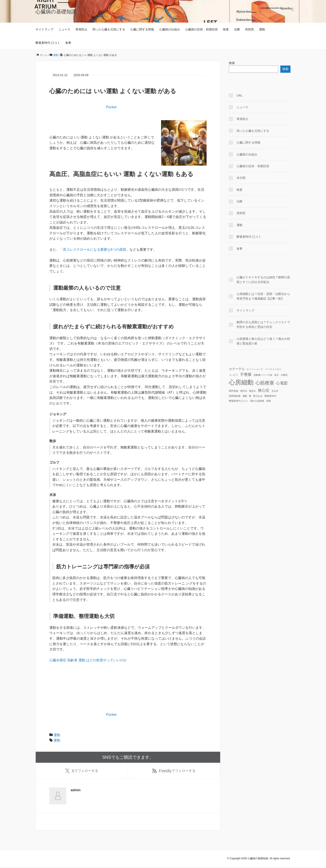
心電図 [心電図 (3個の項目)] (282, 383)
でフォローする (82, 771)
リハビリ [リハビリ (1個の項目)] (234, 375)
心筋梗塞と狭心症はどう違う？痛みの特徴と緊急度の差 (263, 341)
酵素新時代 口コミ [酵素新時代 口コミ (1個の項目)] (239, 401)
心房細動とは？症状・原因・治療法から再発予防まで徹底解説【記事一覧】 (263, 296)
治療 (237, 29)
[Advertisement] (99, 127)
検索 (232, 63)
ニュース (64, 29)
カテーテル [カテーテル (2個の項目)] (237, 369)
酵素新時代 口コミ (48, 43)
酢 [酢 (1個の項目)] (250, 396)
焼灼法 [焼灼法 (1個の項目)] (244, 391)
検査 (226, 29)
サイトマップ (44, 29)
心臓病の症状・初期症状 (201, 29)
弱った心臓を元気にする (109, 29)
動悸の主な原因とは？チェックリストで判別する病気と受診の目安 (263, 324)
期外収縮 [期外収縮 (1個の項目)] (234, 391)
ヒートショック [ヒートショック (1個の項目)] (255, 369)
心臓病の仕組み (170, 29)
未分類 (241, 178)
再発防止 (81, 29)
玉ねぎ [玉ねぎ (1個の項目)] (275, 391)
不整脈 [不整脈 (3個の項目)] (246, 374)
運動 (262, 29)
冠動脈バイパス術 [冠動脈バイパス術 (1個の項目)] (263, 375)
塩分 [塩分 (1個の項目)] (276, 375)
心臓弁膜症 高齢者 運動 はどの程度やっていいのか (88, 660)
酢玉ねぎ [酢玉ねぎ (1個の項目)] (258, 396)
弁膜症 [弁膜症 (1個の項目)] (284, 375)
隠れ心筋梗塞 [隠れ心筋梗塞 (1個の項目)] (257, 401)
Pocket (111, 107)
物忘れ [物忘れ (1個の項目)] (253, 391)
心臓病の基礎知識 (56, 12)
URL (240, 95)
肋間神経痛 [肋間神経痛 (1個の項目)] (235, 396)
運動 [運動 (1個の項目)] (245, 396)
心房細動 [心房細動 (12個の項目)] (241, 382)
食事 (68, 43)
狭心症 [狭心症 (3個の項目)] (264, 390)
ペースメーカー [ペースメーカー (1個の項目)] (273, 369)
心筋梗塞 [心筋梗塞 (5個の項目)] (265, 383)
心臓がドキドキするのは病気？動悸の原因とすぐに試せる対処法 (263, 280)
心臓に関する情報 (142, 29)
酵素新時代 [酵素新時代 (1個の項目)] (270, 396)
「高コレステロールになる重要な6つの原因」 (94, 250)
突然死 (249, 29)
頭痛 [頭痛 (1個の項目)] (268, 401)
